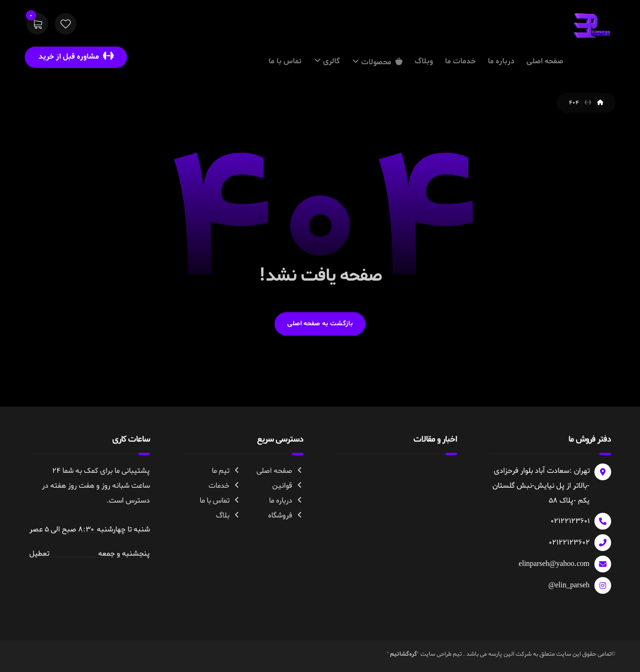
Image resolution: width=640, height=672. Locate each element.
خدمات (225, 486)
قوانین (288, 486)
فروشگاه (286, 516)
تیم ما (226, 471)
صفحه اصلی (280, 471)
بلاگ (228, 516)
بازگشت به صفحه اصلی (320, 323)
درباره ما (286, 501)
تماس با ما (220, 501)
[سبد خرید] (37, 26)
